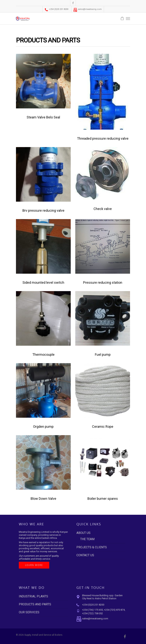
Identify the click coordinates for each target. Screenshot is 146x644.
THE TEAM (87, 539)
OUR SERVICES (29, 612)
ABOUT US (83, 533)
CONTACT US (85, 555)
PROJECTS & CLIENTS (92, 547)
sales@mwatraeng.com (88, 9)
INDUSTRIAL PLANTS (33, 596)
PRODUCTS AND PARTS (35, 604)
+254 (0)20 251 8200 (56, 9)
